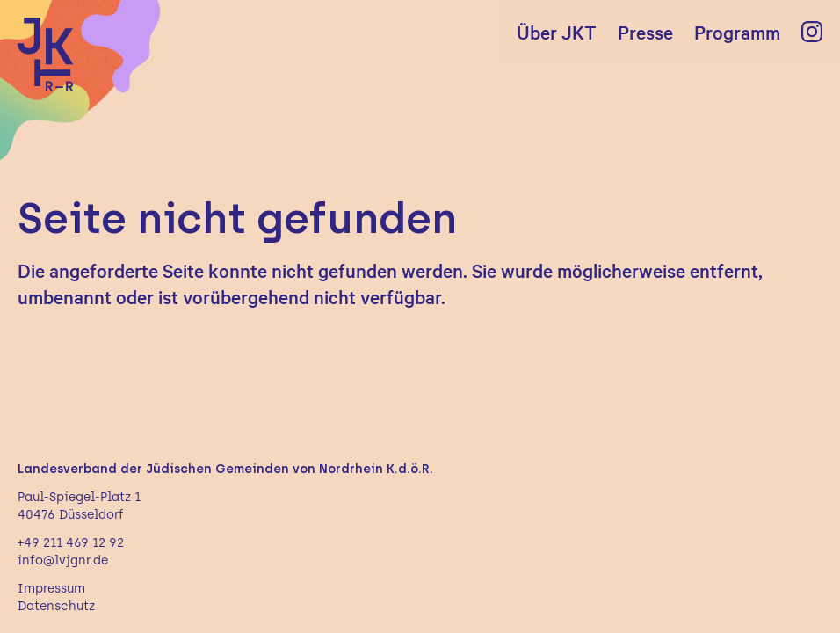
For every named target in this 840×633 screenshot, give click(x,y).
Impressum (51, 589)
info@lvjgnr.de (63, 560)
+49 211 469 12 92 (71, 543)
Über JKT (557, 32)
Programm (737, 32)
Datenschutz (56, 606)
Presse (645, 32)
